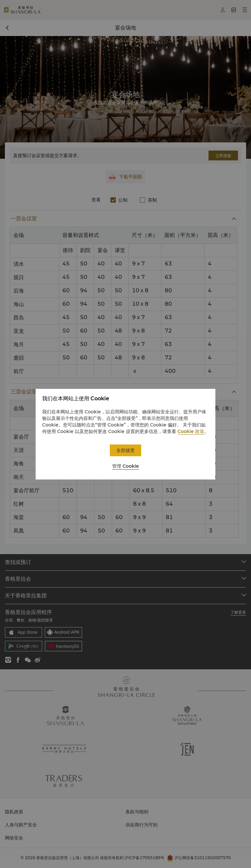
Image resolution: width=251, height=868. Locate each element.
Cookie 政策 (191, 431)
